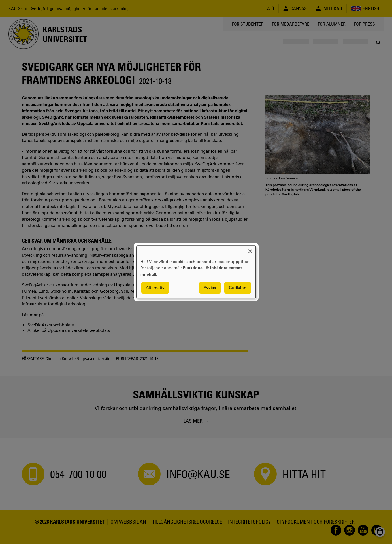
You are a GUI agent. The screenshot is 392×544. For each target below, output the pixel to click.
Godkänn (238, 288)
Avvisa (210, 288)
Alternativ (155, 288)
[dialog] (196, 272)
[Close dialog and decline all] (250, 249)
